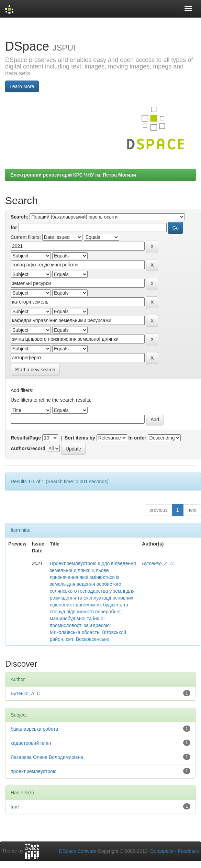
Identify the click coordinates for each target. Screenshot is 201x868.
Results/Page (26, 438)
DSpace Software (78, 851)
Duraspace (162, 851)
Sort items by (80, 438)
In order (137, 438)
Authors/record (28, 448)
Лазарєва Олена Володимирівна (47, 757)
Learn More (22, 86)
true (15, 807)
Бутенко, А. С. (158, 563)
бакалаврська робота (34, 729)
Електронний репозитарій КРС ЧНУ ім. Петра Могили (73, 175)
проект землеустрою (33, 771)
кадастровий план (31, 743)
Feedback (188, 851)
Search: (19, 217)
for (14, 227)
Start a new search (35, 370)
